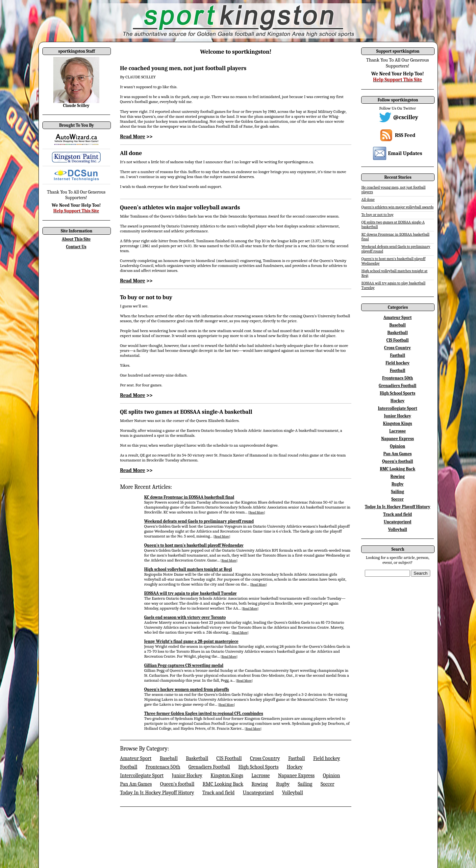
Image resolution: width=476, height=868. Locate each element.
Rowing (260, 784)
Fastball (297, 758)
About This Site (76, 239)
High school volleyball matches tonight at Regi (188, 569)
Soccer (327, 784)
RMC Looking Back (223, 784)
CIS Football (229, 758)
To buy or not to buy (146, 297)
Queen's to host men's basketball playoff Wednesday (194, 545)
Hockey (295, 767)
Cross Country (265, 758)
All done (131, 153)
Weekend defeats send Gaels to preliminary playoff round (199, 521)
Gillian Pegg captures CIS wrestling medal (184, 665)
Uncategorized (258, 793)
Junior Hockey (187, 776)
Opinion (331, 776)
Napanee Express (296, 776)
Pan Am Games (136, 784)
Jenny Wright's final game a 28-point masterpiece (191, 641)
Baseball (169, 758)
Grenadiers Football (209, 767)
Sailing (305, 784)
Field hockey (327, 758)
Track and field (218, 793)
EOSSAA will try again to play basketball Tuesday (190, 593)
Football (129, 767)
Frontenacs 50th (163, 767)
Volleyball (292, 793)
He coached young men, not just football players (183, 68)
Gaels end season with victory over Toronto (185, 617)
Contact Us (76, 247)
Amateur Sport (136, 758)
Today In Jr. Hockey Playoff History (157, 793)
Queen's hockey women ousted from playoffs (187, 689)
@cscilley (406, 117)
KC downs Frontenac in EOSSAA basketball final (189, 497)
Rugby (283, 784)
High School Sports (258, 767)
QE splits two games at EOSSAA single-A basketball (186, 412)
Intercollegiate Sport (142, 776)
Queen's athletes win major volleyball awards (180, 208)
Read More (133, 137)
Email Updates (405, 153)
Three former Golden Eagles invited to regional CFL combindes (204, 713)
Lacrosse (261, 776)
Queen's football (177, 784)
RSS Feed (405, 135)
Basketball (197, 758)
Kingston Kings (227, 776)
